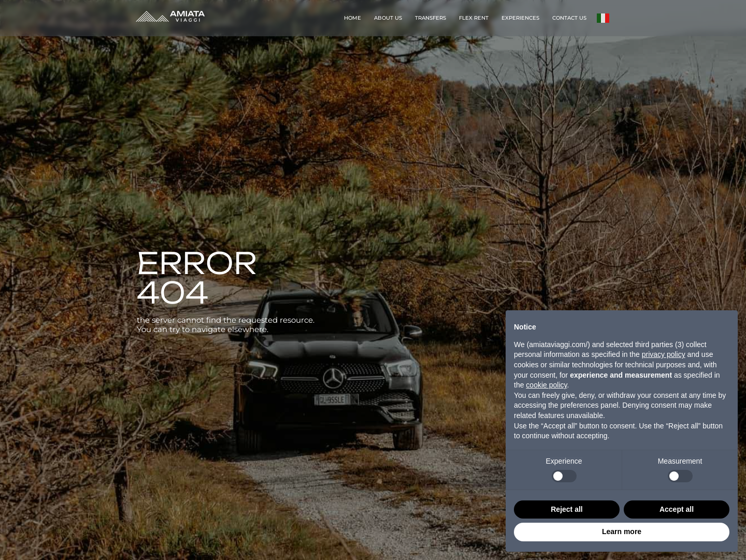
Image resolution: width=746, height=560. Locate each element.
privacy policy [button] (664, 354)
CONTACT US (569, 18)
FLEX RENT (474, 18)
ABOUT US (388, 18)
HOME (353, 18)
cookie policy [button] (546, 385)
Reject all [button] (566, 509)
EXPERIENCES (520, 18)
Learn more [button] (622, 532)
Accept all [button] (677, 509)
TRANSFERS (431, 18)
